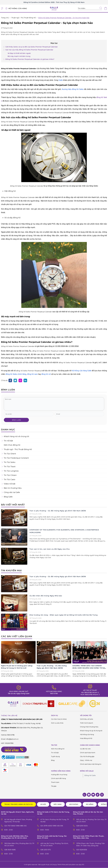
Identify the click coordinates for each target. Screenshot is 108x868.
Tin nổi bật (55, 753)
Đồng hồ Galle (90, 775)
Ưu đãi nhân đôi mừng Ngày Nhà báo (46, 596)
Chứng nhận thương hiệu (89, 727)
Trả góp (54, 786)
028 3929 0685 (10, 850)
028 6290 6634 (82, 826)
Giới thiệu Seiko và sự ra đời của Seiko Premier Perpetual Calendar (30, 47)
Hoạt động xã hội (86, 738)
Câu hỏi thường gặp (87, 756)
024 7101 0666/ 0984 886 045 (15, 826)
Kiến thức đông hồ (58, 749)
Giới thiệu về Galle (87, 719)
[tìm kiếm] (101, 8)
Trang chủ (5, 18)
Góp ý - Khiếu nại (86, 760)
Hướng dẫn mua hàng (59, 775)
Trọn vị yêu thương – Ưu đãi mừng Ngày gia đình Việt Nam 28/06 (58, 511)
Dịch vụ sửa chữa (57, 723)
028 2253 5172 (46, 850)
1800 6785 (54, 693)
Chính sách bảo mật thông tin (91, 764)
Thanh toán (55, 782)
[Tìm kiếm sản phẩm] (90, 8)
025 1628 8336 (82, 850)
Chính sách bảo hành (88, 753)
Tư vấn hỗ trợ (10, 748)
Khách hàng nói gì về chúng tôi (91, 731)
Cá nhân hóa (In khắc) (59, 719)
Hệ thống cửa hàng (87, 734)
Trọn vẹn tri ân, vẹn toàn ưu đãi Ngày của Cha (50, 549)
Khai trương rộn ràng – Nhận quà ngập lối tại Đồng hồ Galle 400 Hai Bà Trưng (64, 615)
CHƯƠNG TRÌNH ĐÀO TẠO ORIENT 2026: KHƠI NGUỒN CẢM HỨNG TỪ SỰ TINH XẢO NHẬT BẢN (89, 668)
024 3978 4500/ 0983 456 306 (52, 826)
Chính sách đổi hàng (58, 778)
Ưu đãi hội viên (85, 749)
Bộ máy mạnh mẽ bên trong (19, 56)
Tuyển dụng (55, 756)
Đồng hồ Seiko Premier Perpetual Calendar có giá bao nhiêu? (29, 59)
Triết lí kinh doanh (87, 723)
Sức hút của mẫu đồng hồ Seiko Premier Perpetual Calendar (28, 50)
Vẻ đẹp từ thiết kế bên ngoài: (19, 53)
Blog (53, 760)
